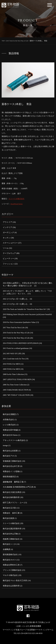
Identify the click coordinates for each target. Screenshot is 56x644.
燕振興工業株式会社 (11, 539)
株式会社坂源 (8, 518)
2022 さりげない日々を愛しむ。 (16, 299)
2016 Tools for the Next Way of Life (16, 333)
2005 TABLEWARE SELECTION (16, 390)
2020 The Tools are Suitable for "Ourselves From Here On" (24, 309)
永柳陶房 (7, 549)
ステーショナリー (10, 243)
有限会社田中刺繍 (10, 430)
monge (5, 445)
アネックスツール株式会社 (14, 440)
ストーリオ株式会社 (17, 199)
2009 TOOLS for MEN (11, 369)
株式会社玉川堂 (9, 508)
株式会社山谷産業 (10, 451)
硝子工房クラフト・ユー (13, 503)
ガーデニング (8, 232)
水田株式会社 (8, 420)
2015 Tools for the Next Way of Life (16, 338)
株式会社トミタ (9, 544)
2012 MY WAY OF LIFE (12, 354)
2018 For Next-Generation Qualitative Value (19, 322)
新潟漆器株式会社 (10, 554)
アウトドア (7, 222)
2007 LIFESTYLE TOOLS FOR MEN (17, 379)
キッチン (7, 238)
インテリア (7, 227)
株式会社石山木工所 (11, 466)
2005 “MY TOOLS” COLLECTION (16, 395)
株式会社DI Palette (10, 435)
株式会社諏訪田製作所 (12, 529)
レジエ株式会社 (9, 425)
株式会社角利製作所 (11, 497)
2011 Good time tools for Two (14, 359)
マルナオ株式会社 (10, 575)
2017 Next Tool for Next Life (14, 328)
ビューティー (8, 258)
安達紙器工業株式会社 (12, 461)
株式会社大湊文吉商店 (12, 492)
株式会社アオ (8, 456)
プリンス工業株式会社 (12, 570)
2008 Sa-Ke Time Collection (13, 374)
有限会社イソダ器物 (11, 471)
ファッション (8, 264)
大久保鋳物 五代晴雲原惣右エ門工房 (18, 487)
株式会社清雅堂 (9, 414)
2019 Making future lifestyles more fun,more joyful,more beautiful (27, 314)
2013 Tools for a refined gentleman (16, 348)
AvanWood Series (16, 204)
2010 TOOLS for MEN (11, 364)
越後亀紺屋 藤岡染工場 (13, 482)
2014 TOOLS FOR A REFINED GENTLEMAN (21, 343)
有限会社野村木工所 (11, 565)
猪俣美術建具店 (9, 477)
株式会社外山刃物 (10, 534)
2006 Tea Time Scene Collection (15, 385)
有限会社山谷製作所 (11, 586)
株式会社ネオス (9, 560)
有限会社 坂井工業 (11, 513)
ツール (6, 248)
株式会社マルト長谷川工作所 (15, 580)
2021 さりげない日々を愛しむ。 (16, 304)
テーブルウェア (9, 253)
